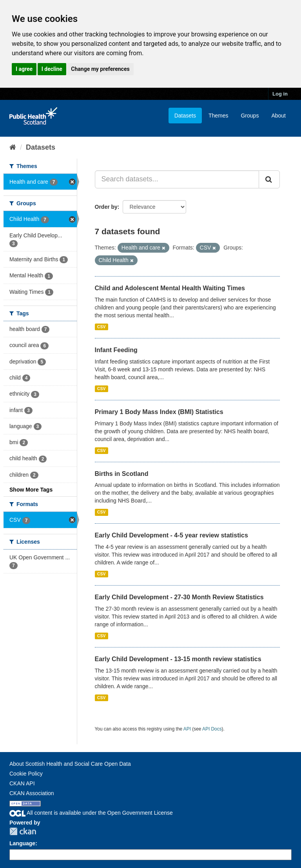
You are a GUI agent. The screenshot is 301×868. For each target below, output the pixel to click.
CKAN (23, 831)
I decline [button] (52, 69)
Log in (280, 94)
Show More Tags (31, 490)
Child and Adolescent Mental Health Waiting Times (170, 288)
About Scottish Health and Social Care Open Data (70, 764)
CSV (102, 327)
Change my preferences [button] (100, 69)
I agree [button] (24, 69)
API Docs (212, 729)
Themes (218, 116)
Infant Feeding (116, 350)
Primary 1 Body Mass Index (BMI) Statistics (159, 412)
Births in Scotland (122, 474)
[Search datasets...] (177, 179)
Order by (106, 207)
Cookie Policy (26, 774)
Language (22, 843)
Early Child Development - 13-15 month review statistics (178, 659)
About (278, 116)
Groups (250, 116)
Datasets (185, 116)
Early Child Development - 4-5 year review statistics (171, 535)
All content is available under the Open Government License (91, 813)
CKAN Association (32, 793)
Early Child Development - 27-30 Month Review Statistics (179, 597)
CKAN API (22, 783)
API (187, 729)
